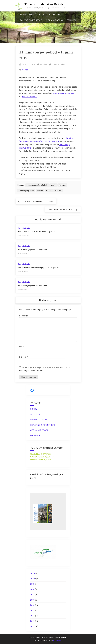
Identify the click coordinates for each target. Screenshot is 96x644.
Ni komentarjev (58, 64)
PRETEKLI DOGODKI (52, 14)
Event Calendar (24, 228)
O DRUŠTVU (35, 14)
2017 (32, 595)
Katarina (43, 64)
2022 (32, 579)
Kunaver (62, 185)
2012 (32, 621)
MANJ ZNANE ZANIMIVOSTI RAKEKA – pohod (36, 232)
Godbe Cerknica (30, 97)
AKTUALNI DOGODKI (55, 20)
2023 (32, 573)
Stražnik (58, 190)
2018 (32, 589)
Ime (22, 346)
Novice (25, 70)
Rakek (49, 190)
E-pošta (24, 357)
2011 (32, 626)
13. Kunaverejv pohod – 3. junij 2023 (32, 250)
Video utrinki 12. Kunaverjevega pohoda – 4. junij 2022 (40, 268)
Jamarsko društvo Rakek (37, 185)
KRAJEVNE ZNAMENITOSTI (31, 20)
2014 (32, 611)
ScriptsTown (57, 640)
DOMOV (22, 14)
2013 (32, 616)
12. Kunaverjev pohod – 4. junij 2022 (32, 286)
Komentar (24, 316)
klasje (53, 185)
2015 (32, 605)
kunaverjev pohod (26, 190)
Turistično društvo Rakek (44, 4)
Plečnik (40, 190)
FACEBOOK (72, 20)
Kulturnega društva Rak (63, 93)
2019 (32, 584)
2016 (32, 600)
